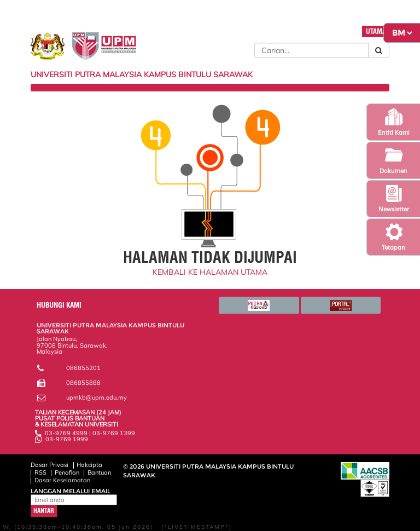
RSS (40, 472)
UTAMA (376, 31)
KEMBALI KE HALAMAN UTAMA (210, 272)
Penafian (67, 472)
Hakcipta (89, 465)
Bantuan (99, 472)
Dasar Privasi (49, 465)
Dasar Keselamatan (62, 480)
